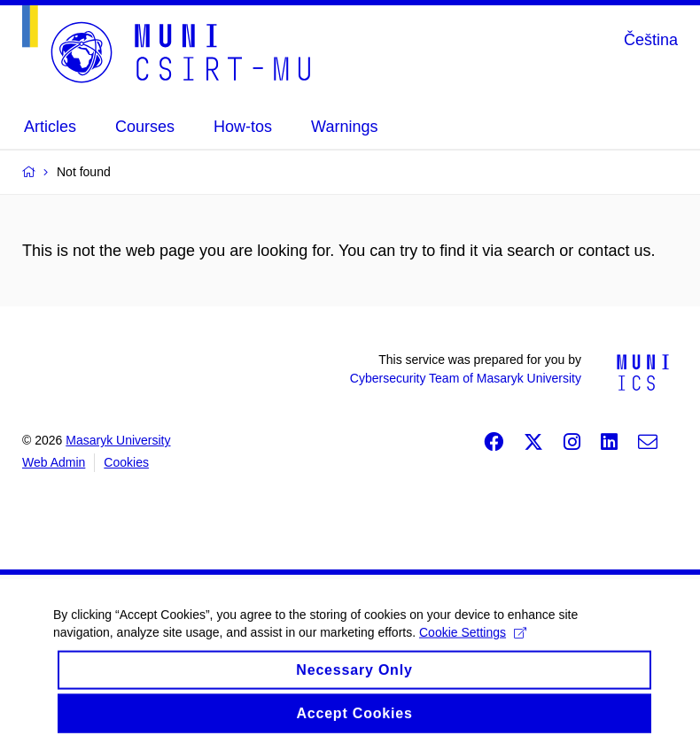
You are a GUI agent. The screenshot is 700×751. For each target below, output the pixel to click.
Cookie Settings (473, 643)
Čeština (651, 40)
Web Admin (54, 462)
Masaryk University (118, 440)
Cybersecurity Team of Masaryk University (466, 378)
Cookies (126, 462)
